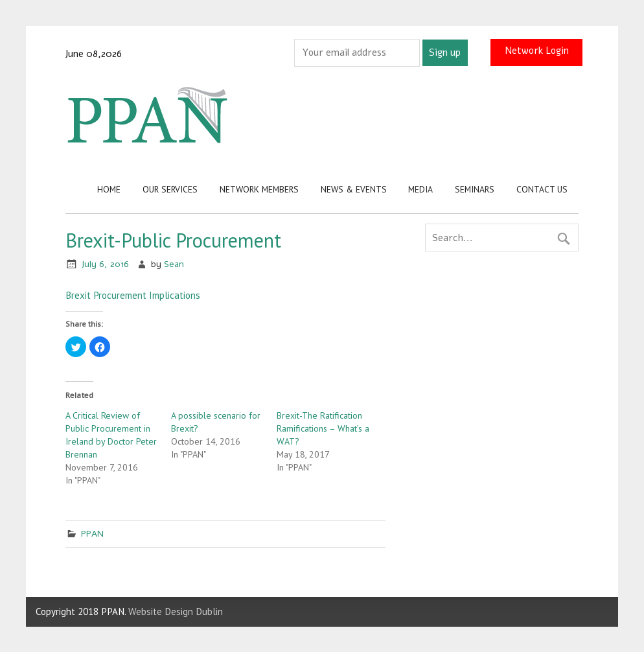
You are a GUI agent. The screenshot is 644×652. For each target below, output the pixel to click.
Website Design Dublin (176, 611)
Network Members (259, 189)
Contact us (542, 189)
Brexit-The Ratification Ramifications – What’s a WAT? (323, 428)
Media (420, 189)
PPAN (92, 534)
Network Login (537, 51)
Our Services (170, 189)
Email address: (262, 52)
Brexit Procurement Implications (133, 295)
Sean (174, 264)
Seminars (475, 189)
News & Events (354, 189)
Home (109, 189)
